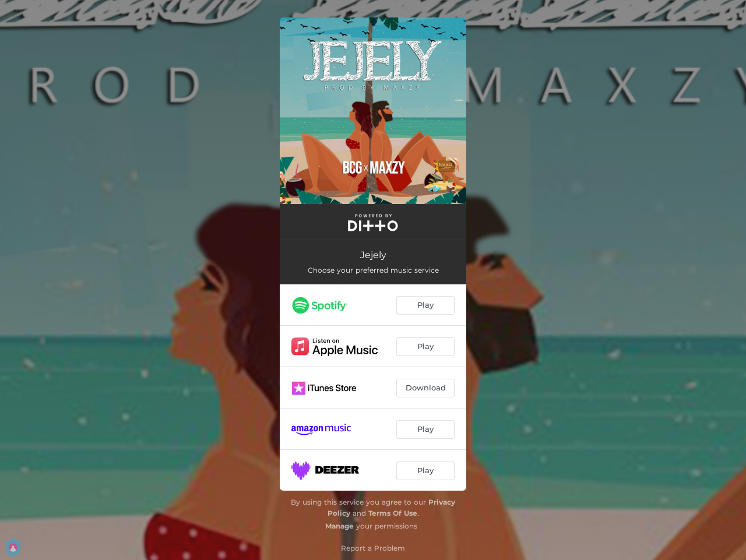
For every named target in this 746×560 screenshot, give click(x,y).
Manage (339, 526)
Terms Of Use (393, 513)
